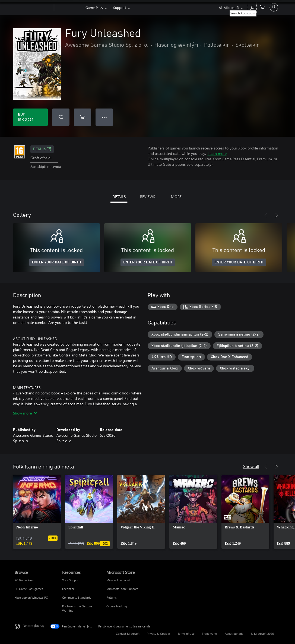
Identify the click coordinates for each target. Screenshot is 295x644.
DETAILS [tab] (119, 197)
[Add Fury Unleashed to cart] (83, 117)
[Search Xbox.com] (252, 7)
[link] (37, 512)
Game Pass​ (94, 7)
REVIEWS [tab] (147, 197)
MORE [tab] (176, 197)
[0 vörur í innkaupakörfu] (262, 7)
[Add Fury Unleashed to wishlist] (61, 117)
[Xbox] (69, 8)
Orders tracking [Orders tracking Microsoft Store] (117, 606)
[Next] (277, 215)
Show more (25, 413)
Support (120, 7)
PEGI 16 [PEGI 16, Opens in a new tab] (42, 149)
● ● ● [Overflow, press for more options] (104, 117)
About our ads (234, 634)
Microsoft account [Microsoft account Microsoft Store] (118, 580)
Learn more (217, 153)
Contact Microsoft (128, 634)
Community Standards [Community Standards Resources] (77, 597)
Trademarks (210, 634)
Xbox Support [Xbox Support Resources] (71, 580)
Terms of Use (186, 634)
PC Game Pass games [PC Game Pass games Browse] (29, 589)
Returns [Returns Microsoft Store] (112, 597)
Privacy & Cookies (159, 634)
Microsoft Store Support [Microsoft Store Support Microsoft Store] (122, 589)
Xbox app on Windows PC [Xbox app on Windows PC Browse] (31, 597)
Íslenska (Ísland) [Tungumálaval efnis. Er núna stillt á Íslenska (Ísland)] (33, 626)
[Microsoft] (33, 8)
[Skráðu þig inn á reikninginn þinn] (274, 7)
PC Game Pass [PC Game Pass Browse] (24, 580)
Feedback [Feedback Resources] (68, 589)
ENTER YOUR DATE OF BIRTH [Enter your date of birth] (57, 262)
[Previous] (266, 215)
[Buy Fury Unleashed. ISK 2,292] (30, 117)
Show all (251, 466)
